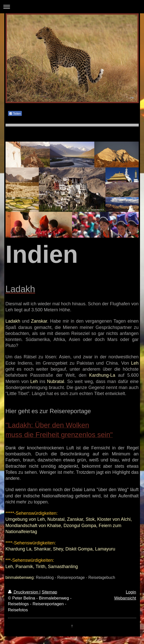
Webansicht (125, 598)
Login (131, 592)
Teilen (15, 114)
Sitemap (50, 592)
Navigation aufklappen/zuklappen (72, 7)
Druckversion (24, 592)
